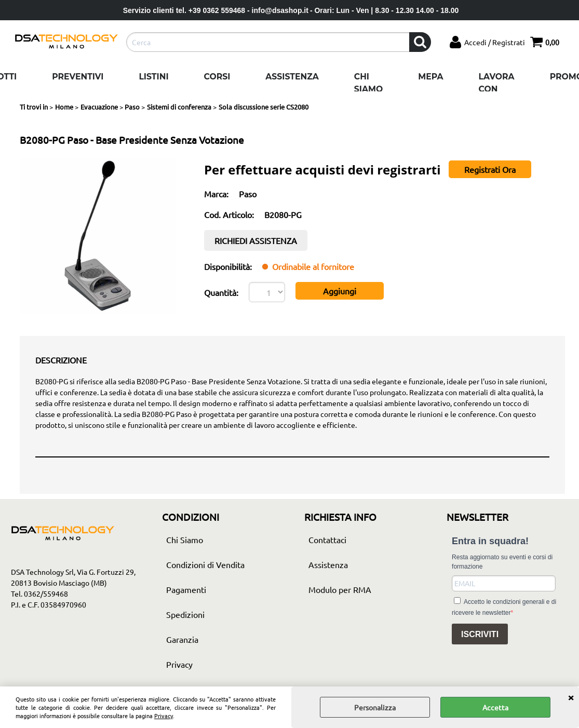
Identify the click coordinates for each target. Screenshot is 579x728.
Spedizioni (185, 614)
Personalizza (375, 707)
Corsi (217, 77)
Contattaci (327, 540)
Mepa (430, 77)
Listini (153, 77)
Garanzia (182, 639)
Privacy (164, 716)
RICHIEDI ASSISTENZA (256, 240)
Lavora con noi (497, 89)
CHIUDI (571, 697)
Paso (248, 194)
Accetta (495, 707)
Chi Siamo (368, 83)
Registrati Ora (490, 169)
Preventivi (78, 77)
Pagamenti (186, 589)
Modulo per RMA (340, 589)
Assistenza (292, 77)
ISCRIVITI (480, 634)
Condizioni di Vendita (205, 564)
